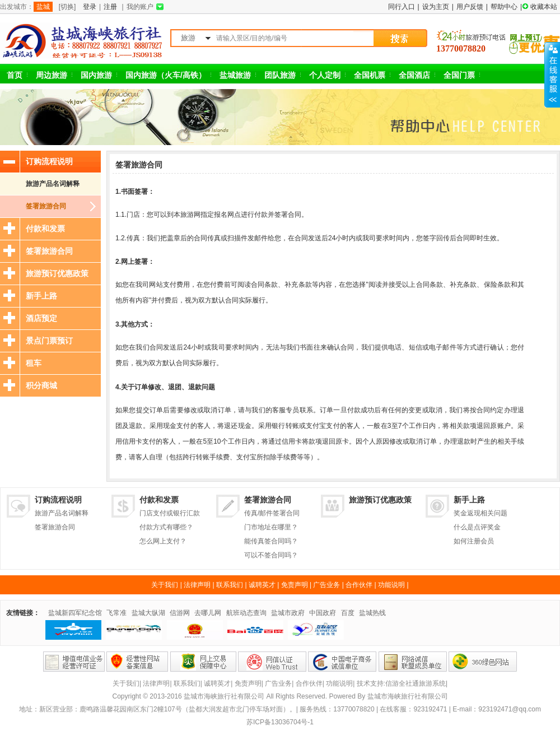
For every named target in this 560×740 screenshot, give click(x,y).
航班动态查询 (246, 613)
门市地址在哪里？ (271, 527)
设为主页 (436, 7)
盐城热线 (372, 613)
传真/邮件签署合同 (272, 513)
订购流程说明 (49, 161)
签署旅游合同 (46, 206)
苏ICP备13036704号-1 (280, 722)
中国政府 (323, 613)
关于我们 (165, 585)
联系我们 (230, 585)
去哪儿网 (208, 613)
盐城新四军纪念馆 (75, 613)
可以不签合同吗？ (271, 555)
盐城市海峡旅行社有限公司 (408, 696)
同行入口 (402, 7)
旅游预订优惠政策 (57, 273)
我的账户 (140, 7)
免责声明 (295, 585)
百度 (348, 613)
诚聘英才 (262, 585)
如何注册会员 (474, 541)
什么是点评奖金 (477, 527)
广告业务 (326, 585)
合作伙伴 (359, 585)
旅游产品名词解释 (53, 184)
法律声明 (197, 585)
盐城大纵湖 (148, 613)
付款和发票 (45, 229)
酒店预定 (41, 318)
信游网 (180, 613)
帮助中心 (504, 7)
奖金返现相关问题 (480, 513)
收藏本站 (544, 7)
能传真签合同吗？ (271, 541)
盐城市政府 (288, 613)
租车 (34, 363)
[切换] (67, 7)
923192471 (430, 709)
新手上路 (41, 296)
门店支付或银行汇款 (170, 513)
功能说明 (391, 585)
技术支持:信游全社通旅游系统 (401, 683)
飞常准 (116, 613)
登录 (90, 7)
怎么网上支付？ (163, 541)
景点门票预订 (49, 341)
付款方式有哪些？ (166, 527)
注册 (110, 7)
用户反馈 (470, 7)
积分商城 (41, 385)
